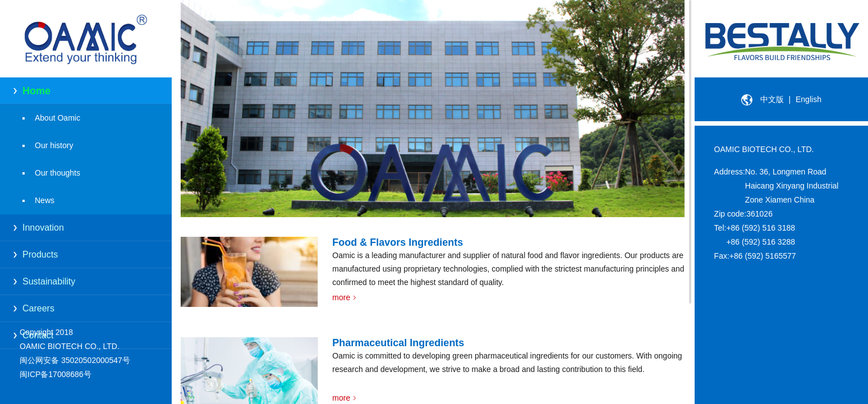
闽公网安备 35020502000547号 (75, 360)
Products (40, 254)
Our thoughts (58, 173)
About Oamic (58, 118)
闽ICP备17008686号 (56, 374)
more (341, 297)
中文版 (772, 99)
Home (36, 91)
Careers (38, 308)
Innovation (43, 228)
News (45, 200)
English (809, 99)
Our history (54, 145)
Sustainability (49, 281)
